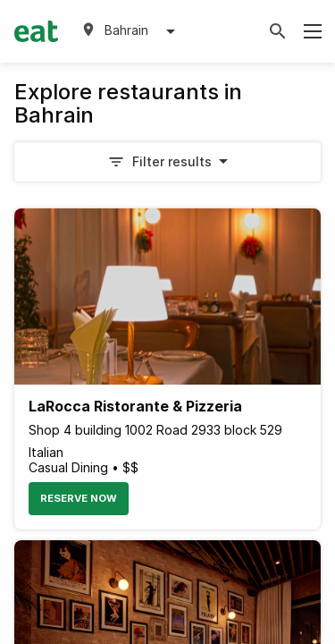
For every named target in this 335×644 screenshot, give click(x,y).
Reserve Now (79, 498)
